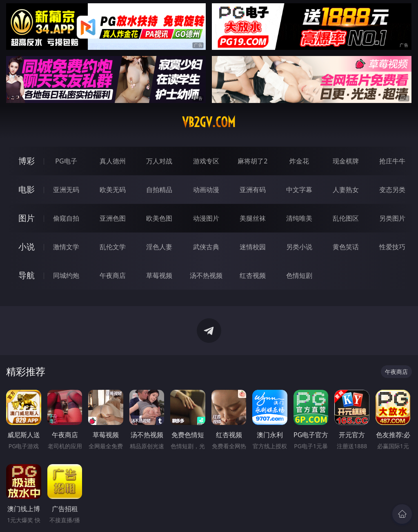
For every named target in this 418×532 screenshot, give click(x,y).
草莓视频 (159, 275)
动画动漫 (206, 190)
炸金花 (299, 161)
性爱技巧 (392, 247)
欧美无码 (113, 190)
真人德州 (113, 161)
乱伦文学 (113, 247)
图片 (27, 218)
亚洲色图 (113, 218)
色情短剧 (299, 275)
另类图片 (392, 218)
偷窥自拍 (66, 218)
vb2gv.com (209, 122)
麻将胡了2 (252, 161)
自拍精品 (159, 190)
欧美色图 (159, 218)
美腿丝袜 (253, 218)
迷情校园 (253, 247)
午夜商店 (113, 275)
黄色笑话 (346, 247)
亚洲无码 (66, 190)
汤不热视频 (206, 275)
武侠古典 (206, 247)
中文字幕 (299, 190)
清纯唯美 (299, 218)
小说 (27, 247)
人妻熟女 (346, 190)
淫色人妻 (159, 247)
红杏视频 (253, 275)
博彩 (27, 161)
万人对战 (159, 161)
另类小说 (299, 247)
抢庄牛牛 (392, 161)
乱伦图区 (346, 218)
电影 (27, 189)
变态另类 (392, 190)
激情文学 (66, 247)
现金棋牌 (346, 161)
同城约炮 (66, 275)
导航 (27, 275)
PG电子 (66, 161)
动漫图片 (206, 218)
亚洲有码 (253, 190)
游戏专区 (206, 161)
